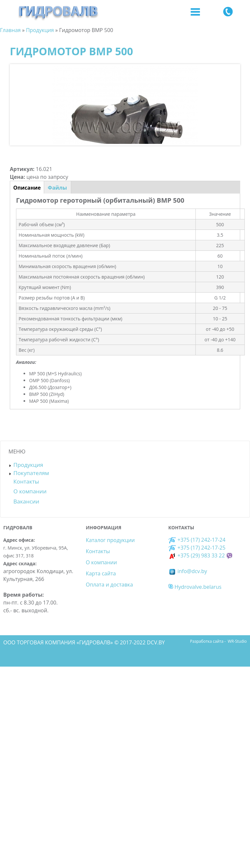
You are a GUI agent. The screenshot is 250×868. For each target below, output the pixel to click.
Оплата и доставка (109, 585)
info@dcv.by (188, 571)
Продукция (28, 465)
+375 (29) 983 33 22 (197, 555)
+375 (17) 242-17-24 (197, 540)
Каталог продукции (110, 540)
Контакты (26, 481)
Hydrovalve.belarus (195, 587)
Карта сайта (101, 573)
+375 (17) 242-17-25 (201, 548)
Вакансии (26, 501)
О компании (30, 491)
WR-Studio (237, 641)
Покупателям (31, 473)
